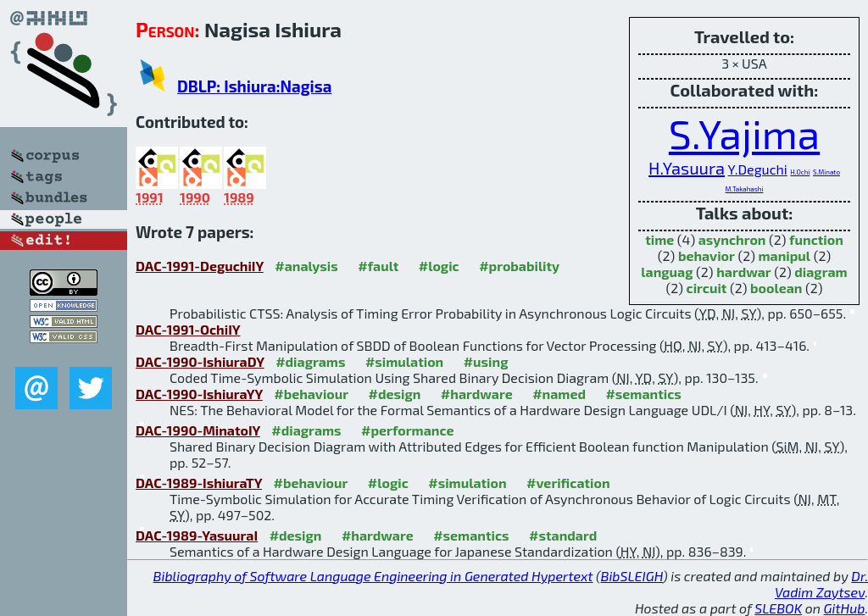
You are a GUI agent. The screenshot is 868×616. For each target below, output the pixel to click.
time (659, 239)
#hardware (477, 394)
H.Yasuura (687, 168)
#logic (439, 266)
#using (486, 361)
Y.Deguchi (758, 169)
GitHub (845, 608)
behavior (707, 255)
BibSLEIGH (632, 576)
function (816, 239)
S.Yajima (744, 133)
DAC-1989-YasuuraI (197, 535)
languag (667, 272)
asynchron (732, 239)
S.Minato (826, 172)
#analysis (306, 266)
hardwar (744, 272)
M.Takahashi (745, 189)
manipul (784, 255)
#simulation (404, 361)
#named (559, 394)
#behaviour (311, 394)
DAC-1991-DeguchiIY (200, 266)
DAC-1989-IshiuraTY (199, 483)
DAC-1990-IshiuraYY (199, 394)
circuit (707, 288)
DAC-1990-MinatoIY (198, 430)
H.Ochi (800, 172)
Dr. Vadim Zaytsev (821, 584)
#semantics (643, 394)
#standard (563, 535)
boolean (776, 288)
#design (395, 394)
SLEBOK (778, 608)
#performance (407, 430)
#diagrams (310, 361)
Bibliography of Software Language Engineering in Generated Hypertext (373, 576)
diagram (821, 272)
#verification (568, 483)
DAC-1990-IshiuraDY (200, 361)
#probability (519, 266)
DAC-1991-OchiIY (188, 329)
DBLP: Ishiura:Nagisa (254, 86)
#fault (378, 266)
